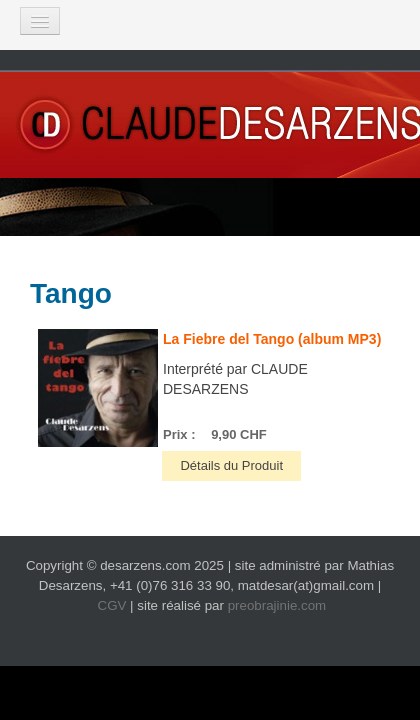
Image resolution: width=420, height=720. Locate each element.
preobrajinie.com (277, 605)
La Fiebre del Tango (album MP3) (272, 339)
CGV (112, 605)
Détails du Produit (231, 465)
